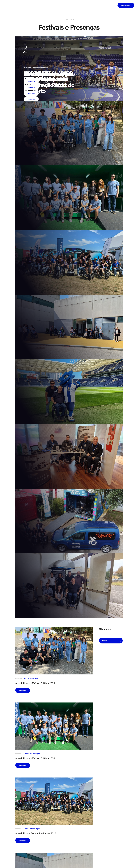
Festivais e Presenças (32, 679)
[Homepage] (12, 5)
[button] (112, 5)
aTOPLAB (36, 73)
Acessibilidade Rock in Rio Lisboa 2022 (48, 76)
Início (66, 20)
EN (106, 5)
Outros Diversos (39, 68)
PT (104, 5)
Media (72, 20)
